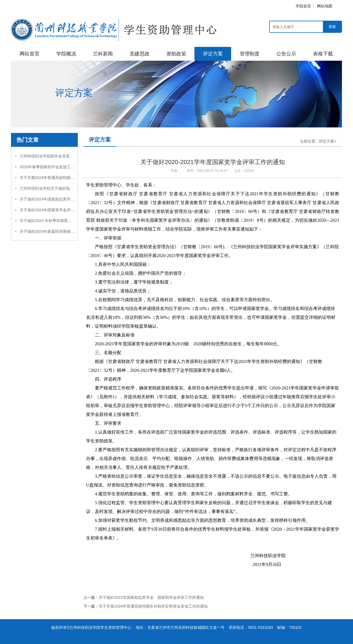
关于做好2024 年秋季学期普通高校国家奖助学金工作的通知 (71, 221)
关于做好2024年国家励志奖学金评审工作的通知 (61, 199)
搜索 (332, 27)
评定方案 (213, 54)
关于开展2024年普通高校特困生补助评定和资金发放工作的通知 (74, 178)
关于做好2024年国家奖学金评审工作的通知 (57, 210)
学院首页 (303, 6)
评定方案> (328, 141)
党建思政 (140, 54)
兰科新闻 (103, 54)
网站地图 (325, 6)
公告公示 (286, 54)
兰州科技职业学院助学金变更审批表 (50, 156)
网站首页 (30, 54)
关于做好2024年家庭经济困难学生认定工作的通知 (62, 231)
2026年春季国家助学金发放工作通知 (51, 167)
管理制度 (250, 54)
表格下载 (323, 54)
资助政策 (176, 54)
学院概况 (66, 54)
